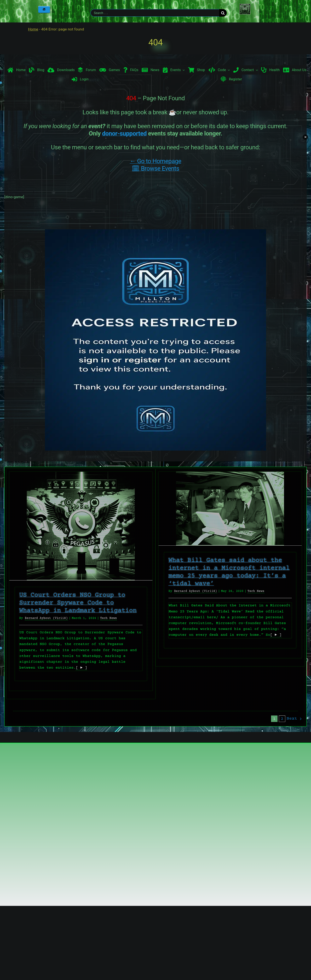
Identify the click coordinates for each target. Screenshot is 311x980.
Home (33, 29)
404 (155, 42)
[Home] (44, 9)
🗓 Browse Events (155, 168)
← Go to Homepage (156, 161)
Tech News (109, 618)
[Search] (223, 13)
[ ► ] (81, 668)
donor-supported (124, 133)
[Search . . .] (155, 13)
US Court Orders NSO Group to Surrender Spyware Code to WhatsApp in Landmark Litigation (78, 603)
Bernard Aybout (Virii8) (46, 618)
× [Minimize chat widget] (305, 137)
